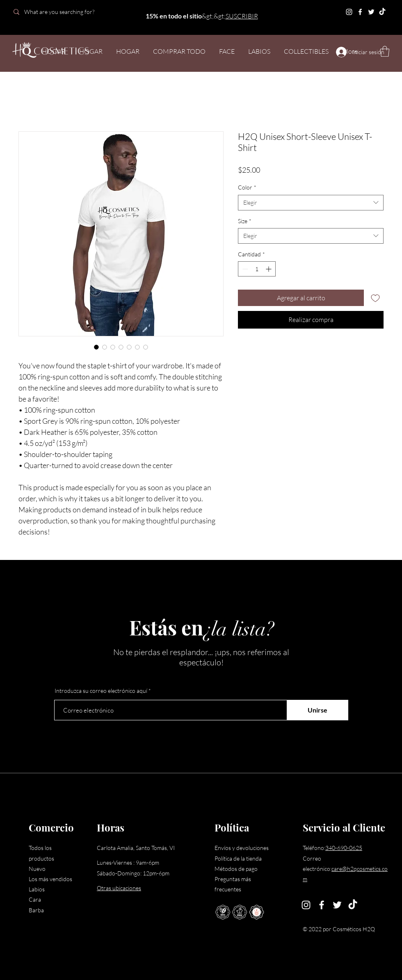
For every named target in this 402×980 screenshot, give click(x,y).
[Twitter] (371, 12)
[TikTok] (382, 12)
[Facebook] (360, 12)
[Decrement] (244, 269)
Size (245, 221)
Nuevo (37, 869)
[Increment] (269, 269)
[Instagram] (349, 12)
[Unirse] (317, 710)
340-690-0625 (344, 848)
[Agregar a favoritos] (375, 298)
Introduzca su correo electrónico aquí (101, 691)
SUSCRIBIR (242, 16)
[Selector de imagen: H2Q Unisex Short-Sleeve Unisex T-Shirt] (96, 347)
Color (247, 187)
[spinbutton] (257, 269)
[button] (385, 51)
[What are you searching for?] (67, 12)
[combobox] (311, 203)
